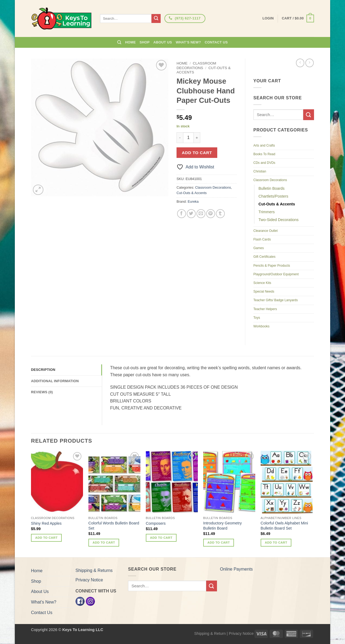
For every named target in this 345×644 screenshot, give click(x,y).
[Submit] (156, 19)
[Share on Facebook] (182, 214)
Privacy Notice (89, 580)
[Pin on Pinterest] (211, 214)
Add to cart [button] (46, 538)
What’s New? (188, 42)
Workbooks (261, 326)
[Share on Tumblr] (220, 214)
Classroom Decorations (196, 65)
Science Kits (262, 283)
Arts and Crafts (264, 145)
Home (130, 42)
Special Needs (264, 292)
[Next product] (300, 63)
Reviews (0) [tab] (42, 392)
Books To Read (264, 154)
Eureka (193, 201)
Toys (257, 318)
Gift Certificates (264, 257)
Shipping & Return (210, 633)
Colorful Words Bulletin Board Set (114, 526)
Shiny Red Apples (46, 523)
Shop (145, 42)
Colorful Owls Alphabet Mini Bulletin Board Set (284, 526)
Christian (260, 171)
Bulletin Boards (272, 188)
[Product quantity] (188, 138)
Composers (156, 523)
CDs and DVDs (264, 163)
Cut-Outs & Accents (192, 193)
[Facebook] (80, 601)
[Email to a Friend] (201, 214)
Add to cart (197, 153)
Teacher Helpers (265, 309)
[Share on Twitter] (191, 214)
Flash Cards (262, 239)
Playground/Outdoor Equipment (276, 274)
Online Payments (236, 569)
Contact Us (216, 42)
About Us (163, 42)
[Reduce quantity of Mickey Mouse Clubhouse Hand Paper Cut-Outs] (180, 138)
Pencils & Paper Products (272, 266)
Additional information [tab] (55, 381)
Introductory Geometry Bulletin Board (222, 526)
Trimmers (267, 212)
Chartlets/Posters (273, 196)
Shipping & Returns (94, 570)
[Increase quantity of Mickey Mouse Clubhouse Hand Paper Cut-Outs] (197, 138)
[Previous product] (310, 63)
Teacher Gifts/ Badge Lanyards (276, 300)
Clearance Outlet (265, 231)
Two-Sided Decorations (279, 220)
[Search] (119, 42)
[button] (298, 19)
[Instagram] (90, 601)
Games (259, 248)
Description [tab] (43, 370)
